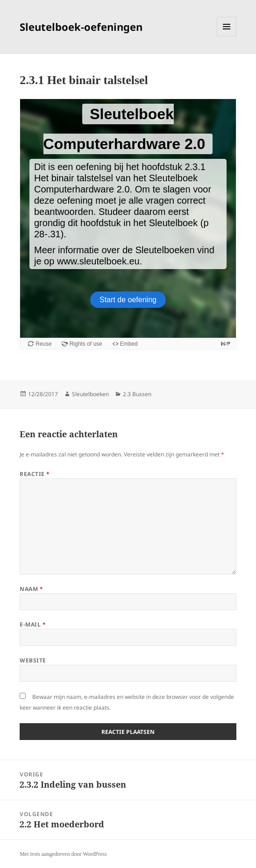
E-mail (33, 624)
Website (33, 660)
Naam (31, 589)
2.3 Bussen (137, 394)
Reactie (35, 474)
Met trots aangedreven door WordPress (63, 854)
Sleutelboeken (90, 394)
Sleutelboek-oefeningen (81, 27)
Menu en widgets (227, 36)
